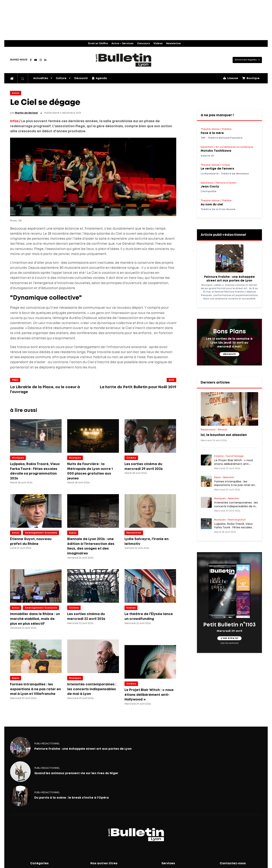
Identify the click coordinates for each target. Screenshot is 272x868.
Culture (61, 78)
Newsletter (174, 44)
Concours (143, 44)
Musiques (18, 458)
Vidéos (158, 44)
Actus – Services (122, 44)
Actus (16, 93)
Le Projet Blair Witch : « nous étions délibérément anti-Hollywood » (149, 695)
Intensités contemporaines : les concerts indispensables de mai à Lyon (92, 689)
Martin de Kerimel (26, 113)
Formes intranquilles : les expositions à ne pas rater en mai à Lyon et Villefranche (35, 689)
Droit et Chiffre (98, 44)
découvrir (229, 354)
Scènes (131, 608)
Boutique (251, 78)
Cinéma (131, 458)
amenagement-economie (41, 533)
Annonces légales (246, 60)
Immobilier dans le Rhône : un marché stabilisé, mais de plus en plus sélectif (35, 619)
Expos (73, 533)
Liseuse (231, 78)
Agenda (99, 78)
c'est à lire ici (229, 638)
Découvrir (81, 78)
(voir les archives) (229, 643)
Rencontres (134, 533)
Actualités (41, 78)
